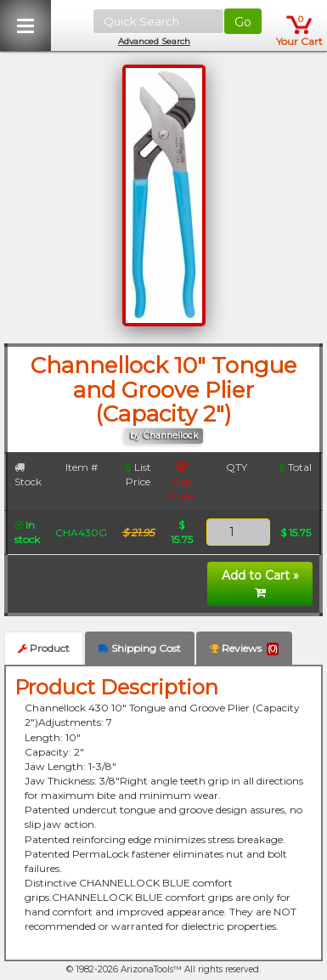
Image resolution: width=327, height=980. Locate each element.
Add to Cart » (260, 583)
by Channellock (164, 436)
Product (44, 648)
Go (243, 22)
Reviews (244, 649)
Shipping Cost (140, 648)
